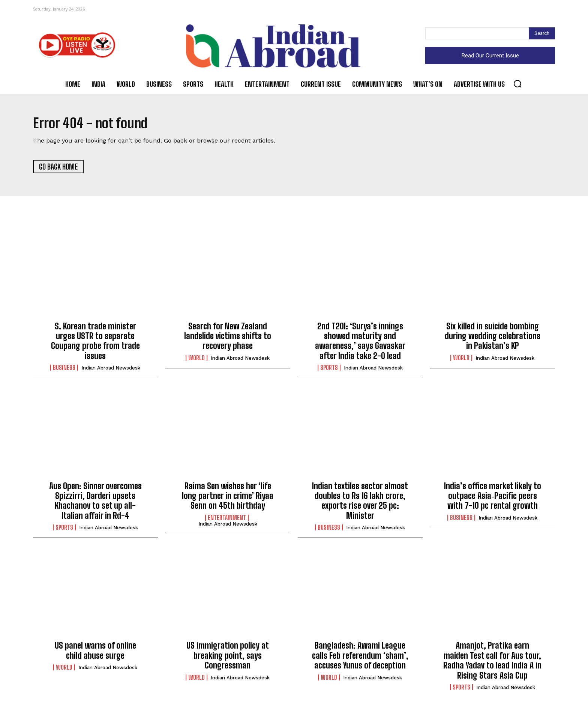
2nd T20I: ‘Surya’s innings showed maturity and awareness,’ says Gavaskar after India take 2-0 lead (360, 343)
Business (64, 370)
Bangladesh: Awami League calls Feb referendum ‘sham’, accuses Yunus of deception (360, 658)
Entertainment (227, 520)
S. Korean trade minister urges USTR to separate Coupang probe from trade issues (95, 343)
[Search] (542, 33)
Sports (329, 370)
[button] (517, 84)
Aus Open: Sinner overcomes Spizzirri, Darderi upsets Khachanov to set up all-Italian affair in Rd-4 (95, 503)
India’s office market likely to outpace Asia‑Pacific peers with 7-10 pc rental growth (493, 498)
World (196, 360)
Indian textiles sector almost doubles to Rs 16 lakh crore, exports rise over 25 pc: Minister (360, 503)
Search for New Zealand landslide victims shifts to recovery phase (228, 338)
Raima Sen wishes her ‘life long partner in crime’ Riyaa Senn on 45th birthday (228, 498)
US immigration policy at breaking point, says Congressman (228, 658)
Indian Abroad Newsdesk (111, 370)
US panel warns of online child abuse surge (95, 653)
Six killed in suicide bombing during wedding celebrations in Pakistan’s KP (493, 338)
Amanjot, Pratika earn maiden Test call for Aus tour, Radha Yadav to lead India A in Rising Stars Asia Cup (492, 662)
